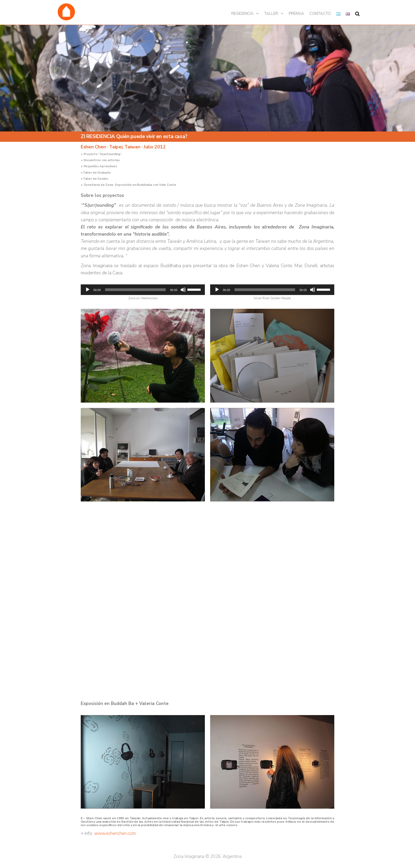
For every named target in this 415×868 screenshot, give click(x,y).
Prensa (296, 14)
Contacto (320, 14)
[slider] (136, 290)
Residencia (242, 14)
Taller (271, 14)
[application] (143, 290)
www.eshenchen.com (115, 833)
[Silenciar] (183, 290)
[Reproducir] (88, 290)
